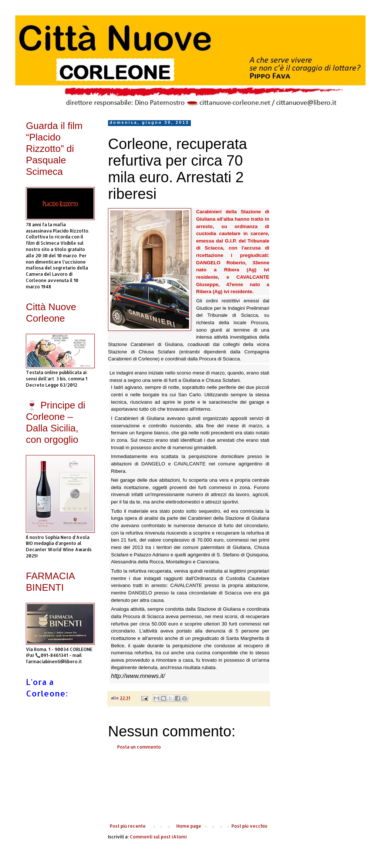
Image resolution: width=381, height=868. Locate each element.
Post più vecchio (249, 826)
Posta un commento (139, 747)
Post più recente (128, 826)
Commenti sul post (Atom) (158, 837)
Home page (189, 826)
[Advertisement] (189, 787)
